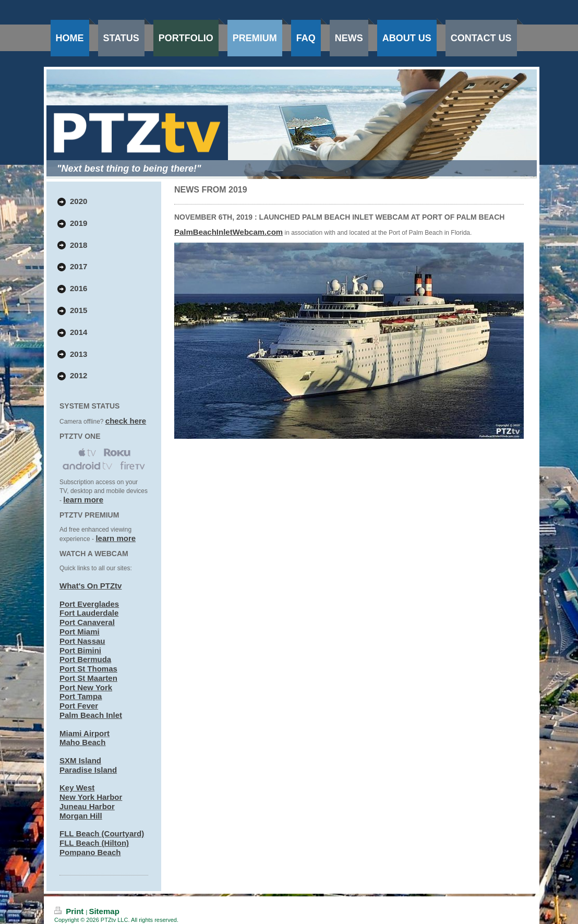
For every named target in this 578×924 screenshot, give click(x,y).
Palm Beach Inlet (91, 715)
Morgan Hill (81, 816)
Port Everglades (89, 604)
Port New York (86, 687)
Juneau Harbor (87, 806)
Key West (77, 788)
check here (126, 421)
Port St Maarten (88, 678)
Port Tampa (81, 696)
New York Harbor (91, 797)
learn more (83, 500)
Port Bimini (80, 650)
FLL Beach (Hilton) (94, 843)
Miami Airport (85, 733)
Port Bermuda (85, 659)
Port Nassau (82, 641)
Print (70, 911)
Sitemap (104, 911)
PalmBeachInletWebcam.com (228, 232)
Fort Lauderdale (89, 613)
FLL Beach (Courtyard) (102, 833)
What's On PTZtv (91, 586)
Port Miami (80, 632)
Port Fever (79, 706)
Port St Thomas (88, 669)
